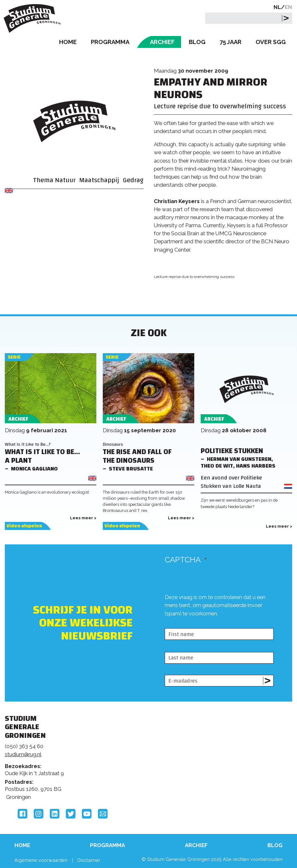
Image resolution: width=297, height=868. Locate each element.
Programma (110, 42)
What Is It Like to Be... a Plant (42, 456)
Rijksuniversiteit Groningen (237, 742)
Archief (162, 42)
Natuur (65, 180)
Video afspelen (24, 526)
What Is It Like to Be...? (28, 444)
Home (68, 42)
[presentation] (214, 623)
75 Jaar (231, 42)
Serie (14, 357)
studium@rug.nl (23, 754)
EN (288, 7)
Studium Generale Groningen (34, 18)
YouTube (87, 814)
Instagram (39, 814)
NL (277, 7)
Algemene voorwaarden (41, 860)
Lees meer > (83, 518)
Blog (197, 42)
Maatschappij (99, 180)
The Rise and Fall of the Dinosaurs (137, 456)
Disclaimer (89, 860)
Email (103, 814)
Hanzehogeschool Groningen (237, 769)
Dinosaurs (113, 444)
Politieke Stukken (232, 451)
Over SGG (271, 42)
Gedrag (133, 180)
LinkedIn (55, 814)
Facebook (22, 814)
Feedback (145, 751)
